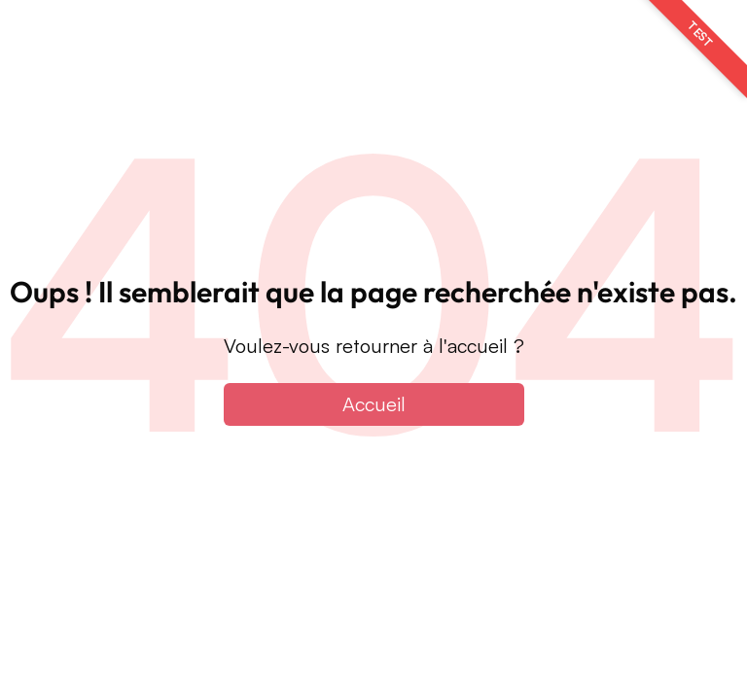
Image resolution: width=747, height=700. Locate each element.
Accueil (374, 404)
